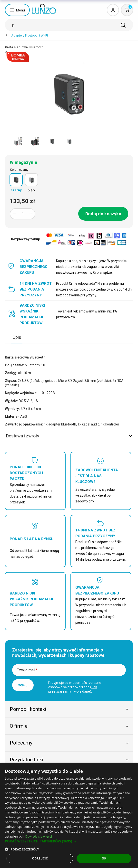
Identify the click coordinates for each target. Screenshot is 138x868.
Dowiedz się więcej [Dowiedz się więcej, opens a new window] (39, 836)
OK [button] (104, 858)
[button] (69, 841)
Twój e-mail (27, 670)
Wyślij (23, 685)
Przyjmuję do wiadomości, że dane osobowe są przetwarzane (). (75, 687)
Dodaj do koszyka (103, 214)
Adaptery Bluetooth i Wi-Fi (30, 35)
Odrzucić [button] (40, 858)
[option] (18, 141)
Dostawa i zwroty (69, 436)
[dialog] (69, 816)
